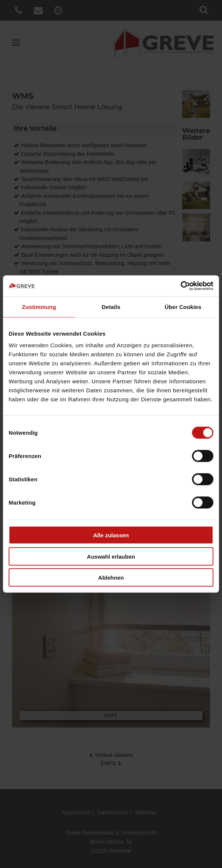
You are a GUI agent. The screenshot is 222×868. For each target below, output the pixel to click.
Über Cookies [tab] (183, 307)
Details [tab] (111, 307)
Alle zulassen (111, 535)
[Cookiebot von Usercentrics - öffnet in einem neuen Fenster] (181, 286)
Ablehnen (111, 578)
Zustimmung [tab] (39, 307)
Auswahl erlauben (111, 556)
